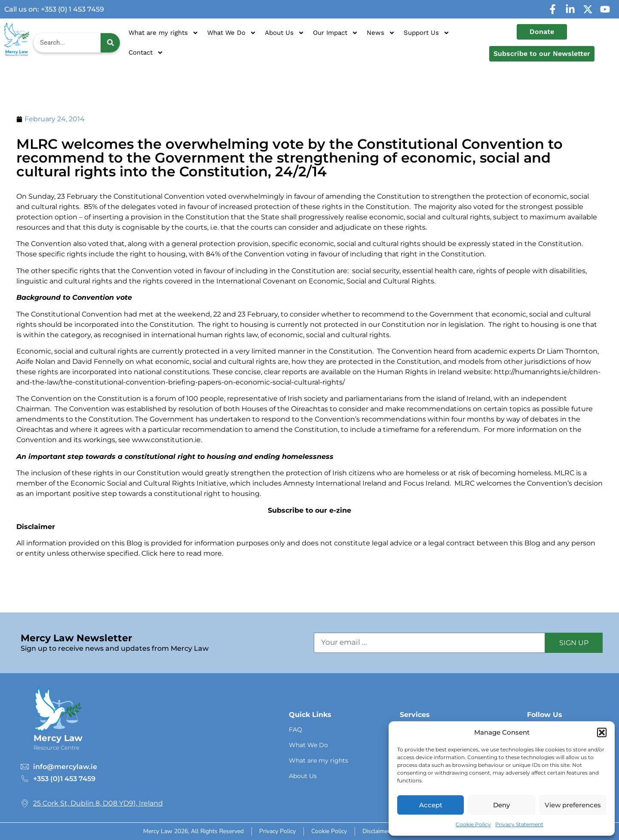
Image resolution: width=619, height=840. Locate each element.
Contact (146, 53)
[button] (602, 732)
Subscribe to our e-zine (309, 510)
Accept (431, 805)
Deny (501, 805)
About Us (285, 33)
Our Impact (336, 33)
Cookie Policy (473, 824)
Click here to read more (182, 553)
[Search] (110, 43)
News (381, 33)
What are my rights (164, 33)
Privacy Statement (519, 824)
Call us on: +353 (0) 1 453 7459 (54, 9)
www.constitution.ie (166, 440)
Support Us (427, 33)
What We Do (232, 33)
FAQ (296, 729)
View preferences (573, 805)
